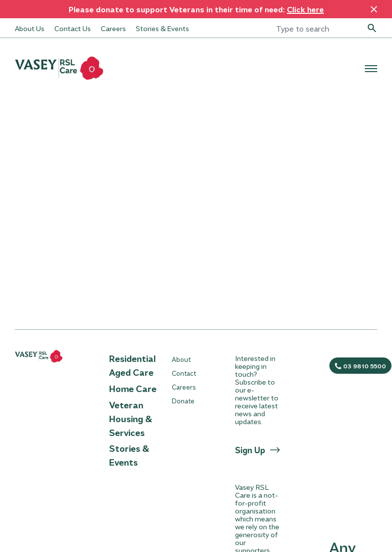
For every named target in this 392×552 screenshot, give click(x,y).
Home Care (133, 389)
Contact (184, 373)
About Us (30, 28)
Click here (305, 9)
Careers (113, 28)
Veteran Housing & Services (131, 419)
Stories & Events (162, 28)
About (181, 359)
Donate (183, 401)
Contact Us (73, 28)
